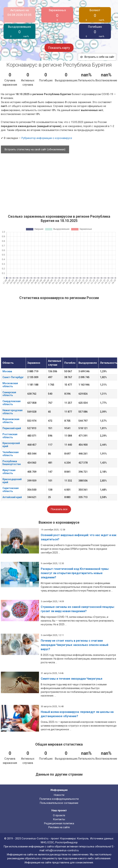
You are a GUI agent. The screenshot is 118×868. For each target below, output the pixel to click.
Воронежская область (11, 421)
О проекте (59, 815)
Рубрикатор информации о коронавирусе (47, 138)
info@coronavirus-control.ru (62, 850)
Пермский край (12, 428)
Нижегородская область (12, 412)
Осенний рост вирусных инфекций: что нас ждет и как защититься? (79, 537)
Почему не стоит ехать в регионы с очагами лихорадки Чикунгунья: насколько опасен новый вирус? (75, 645)
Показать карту (59, 48)
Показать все (59, 509)
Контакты (59, 819)
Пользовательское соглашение (59, 803)
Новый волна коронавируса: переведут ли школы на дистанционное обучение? (77, 714)
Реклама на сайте (59, 827)
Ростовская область (10, 436)
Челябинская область (11, 454)
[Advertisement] (59, 182)
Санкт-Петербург (13, 377)
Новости (59, 795)
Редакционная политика (59, 823)
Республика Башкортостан (12, 463)
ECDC (51, 842)
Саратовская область (11, 490)
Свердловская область (12, 403)
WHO (43, 842)
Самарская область (9, 394)
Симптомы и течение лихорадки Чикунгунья (71, 679)
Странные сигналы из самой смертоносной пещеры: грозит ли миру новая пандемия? (78, 609)
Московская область (10, 385)
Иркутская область (9, 472)
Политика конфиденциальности (59, 799)
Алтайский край (12, 497)
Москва (7, 371)
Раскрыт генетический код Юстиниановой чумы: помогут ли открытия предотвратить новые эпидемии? (75, 573)
